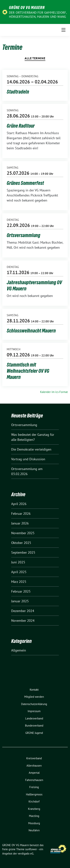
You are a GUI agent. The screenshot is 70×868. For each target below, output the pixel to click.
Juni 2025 (18, 562)
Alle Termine (35, 58)
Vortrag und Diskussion (28, 459)
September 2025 (23, 552)
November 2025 (23, 533)
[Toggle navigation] (63, 30)
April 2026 (19, 504)
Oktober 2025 (21, 543)
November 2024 (23, 621)
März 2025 (19, 582)
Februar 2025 (21, 591)
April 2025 (19, 572)
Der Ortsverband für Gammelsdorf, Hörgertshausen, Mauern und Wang (38, 15)
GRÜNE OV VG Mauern (27, 7)
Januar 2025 (20, 601)
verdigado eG (26, 853)
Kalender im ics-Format (54, 392)
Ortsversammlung (24, 425)
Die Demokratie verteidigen (31, 449)
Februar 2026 (21, 514)
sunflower (31, 849)
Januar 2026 (20, 523)
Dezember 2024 (23, 611)
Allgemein (19, 650)
